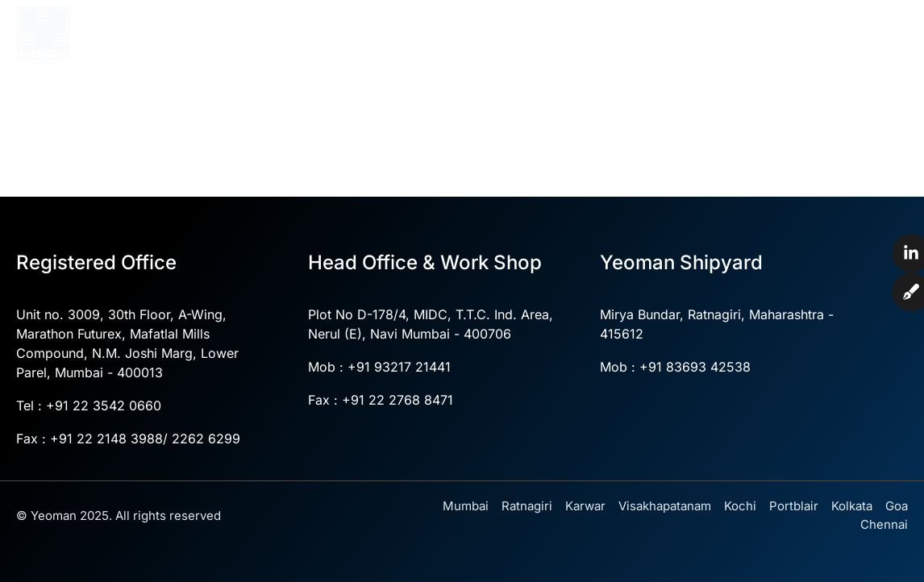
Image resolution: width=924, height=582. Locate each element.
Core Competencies (503, 27)
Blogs (800, 64)
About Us (374, 27)
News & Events (706, 64)
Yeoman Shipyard (753, 27)
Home (302, 27)
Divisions (631, 27)
